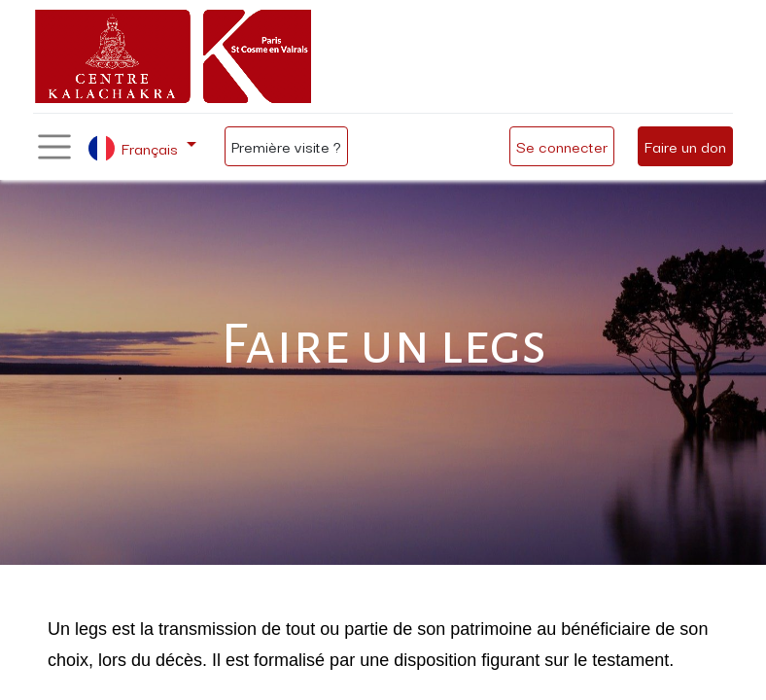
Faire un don (685, 146)
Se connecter (562, 146)
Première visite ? (286, 146)
